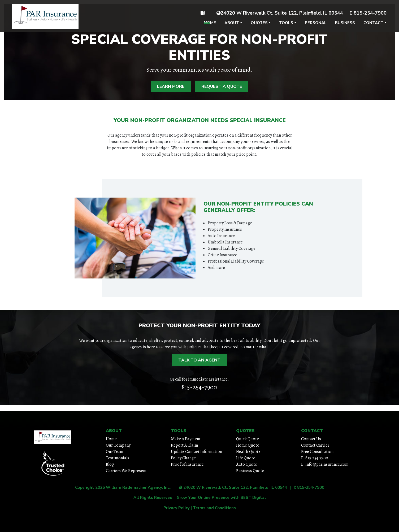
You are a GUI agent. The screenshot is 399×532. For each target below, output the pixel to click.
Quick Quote (248, 439)
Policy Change (183, 458)
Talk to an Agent (199, 360)
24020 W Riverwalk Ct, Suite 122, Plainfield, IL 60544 (280, 17)
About (232, 27)
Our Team (115, 452)
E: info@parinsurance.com (325, 464)
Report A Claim (185, 445)
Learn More (171, 86)
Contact (373, 27)
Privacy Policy (177, 508)
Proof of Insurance (187, 464)
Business (345, 27)
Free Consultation (317, 452)
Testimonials (118, 458)
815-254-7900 (368, 17)
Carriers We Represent (126, 471)
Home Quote (248, 445)
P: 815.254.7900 (315, 458)
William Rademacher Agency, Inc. (138, 487)
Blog (110, 464)
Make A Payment (186, 439)
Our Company (118, 445)
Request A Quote (222, 86)
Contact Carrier (315, 445)
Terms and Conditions (214, 508)
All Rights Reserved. (153, 498)
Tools (286, 27)
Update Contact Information (196, 452)
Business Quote (250, 471)
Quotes (259, 27)
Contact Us (311, 439)
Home (210, 27)
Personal (316, 27)
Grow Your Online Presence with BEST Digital (221, 498)
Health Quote (248, 452)
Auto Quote (247, 464)
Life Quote (246, 458)
